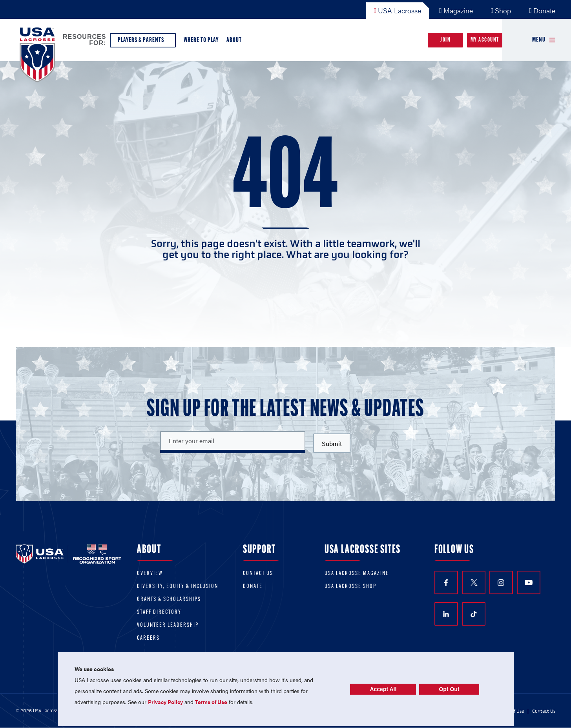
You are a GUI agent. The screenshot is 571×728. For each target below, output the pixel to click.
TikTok (474, 614)
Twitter (474, 582)
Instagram (501, 583)
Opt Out (449, 689)
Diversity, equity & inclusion (178, 587)
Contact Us (258, 574)
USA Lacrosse (398, 10)
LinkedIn (446, 614)
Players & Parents (143, 42)
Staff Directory (159, 612)
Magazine (456, 10)
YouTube (529, 582)
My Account (485, 40)
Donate (542, 10)
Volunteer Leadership (168, 625)
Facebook (446, 583)
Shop (501, 10)
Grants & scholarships (169, 600)
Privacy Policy (165, 702)
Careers (148, 638)
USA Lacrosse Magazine (357, 574)
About (236, 42)
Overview (150, 574)
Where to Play (201, 40)
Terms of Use (211, 702)
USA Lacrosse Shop (350, 587)
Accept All (383, 689)
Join (445, 40)
